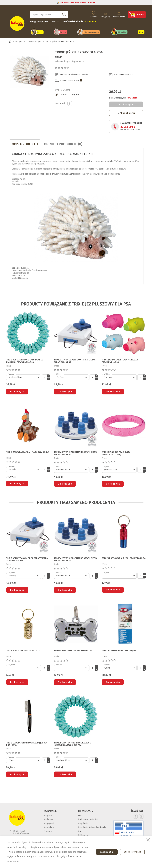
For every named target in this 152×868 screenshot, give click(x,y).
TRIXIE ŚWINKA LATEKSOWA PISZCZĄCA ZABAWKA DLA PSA (120, 360)
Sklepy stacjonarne (39, 21)
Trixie (59, 56)
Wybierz (12, 373)
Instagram (141, 816)
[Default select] (24, 377)
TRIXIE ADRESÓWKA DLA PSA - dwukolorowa (124, 557)
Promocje (48, 830)
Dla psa (39, 32)
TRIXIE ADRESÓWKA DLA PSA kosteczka (73, 650)
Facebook (135, 816)
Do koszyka (126, 104)
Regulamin (83, 823)
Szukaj (63, 14)
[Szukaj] (49, 14)
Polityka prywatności (88, 818)
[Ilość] (44, 377)
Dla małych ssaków (92, 32)
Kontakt (56, 21)
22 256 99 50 (128, 126)
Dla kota (63, 32)
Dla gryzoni (49, 823)
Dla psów (48, 815)
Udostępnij (70, 103)
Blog (141, 32)
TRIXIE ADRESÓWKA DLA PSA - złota (23, 650)
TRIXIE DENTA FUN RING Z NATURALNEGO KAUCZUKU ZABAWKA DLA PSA (25, 360)
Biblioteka (83, 834)
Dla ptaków (122, 32)
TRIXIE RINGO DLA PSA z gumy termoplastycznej (116, 453)
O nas (81, 815)
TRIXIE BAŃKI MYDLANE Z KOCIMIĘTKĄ (119, 650)
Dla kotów (48, 818)
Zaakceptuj (105, 852)
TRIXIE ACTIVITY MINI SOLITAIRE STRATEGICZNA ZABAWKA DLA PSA (76, 453)
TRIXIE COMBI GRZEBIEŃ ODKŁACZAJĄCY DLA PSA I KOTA (27, 743)
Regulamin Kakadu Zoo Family (92, 826)
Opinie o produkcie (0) (63, 143)
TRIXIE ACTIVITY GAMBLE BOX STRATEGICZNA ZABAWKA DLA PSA (75, 360)
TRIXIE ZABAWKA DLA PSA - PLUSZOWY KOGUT (28, 451)
